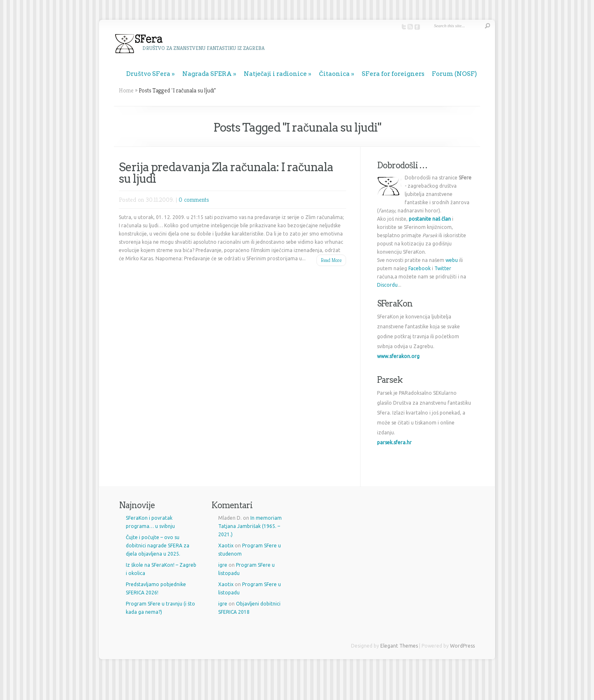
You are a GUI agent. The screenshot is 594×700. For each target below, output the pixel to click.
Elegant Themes (399, 646)
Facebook (420, 268)
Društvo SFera (148, 74)
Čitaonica (334, 74)
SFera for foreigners (393, 74)
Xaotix (226, 546)
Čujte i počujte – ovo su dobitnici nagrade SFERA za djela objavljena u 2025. (158, 546)
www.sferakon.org (398, 356)
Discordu (387, 285)
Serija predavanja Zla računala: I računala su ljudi (226, 173)
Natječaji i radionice (276, 74)
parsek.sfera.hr (394, 442)
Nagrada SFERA (207, 74)
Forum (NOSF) (454, 74)
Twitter (443, 268)
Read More (331, 260)
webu (452, 260)
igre (223, 565)
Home (126, 90)
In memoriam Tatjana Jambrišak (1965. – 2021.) (250, 526)
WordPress (462, 646)
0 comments (194, 199)
